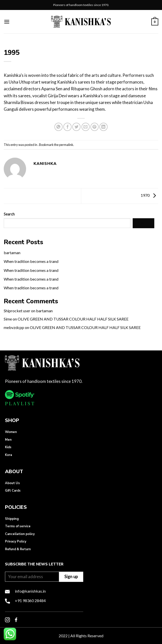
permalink (66, 145)
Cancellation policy (20, 534)
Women (11, 432)
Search (9, 214)
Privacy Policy (16, 541)
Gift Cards (13, 491)
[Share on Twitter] (76, 127)
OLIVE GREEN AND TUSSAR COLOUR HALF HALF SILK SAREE (73, 319)
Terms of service (18, 526)
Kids (8, 447)
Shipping (12, 519)
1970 (149, 195)
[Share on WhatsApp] (59, 127)
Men (8, 440)
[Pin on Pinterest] (95, 127)
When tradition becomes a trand (31, 261)
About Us (12, 483)
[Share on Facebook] (67, 127)
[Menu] (7, 22)
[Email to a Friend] (86, 127)
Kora (8, 455)
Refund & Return (18, 549)
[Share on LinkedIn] (103, 127)
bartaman (12, 253)
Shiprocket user (17, 311)
